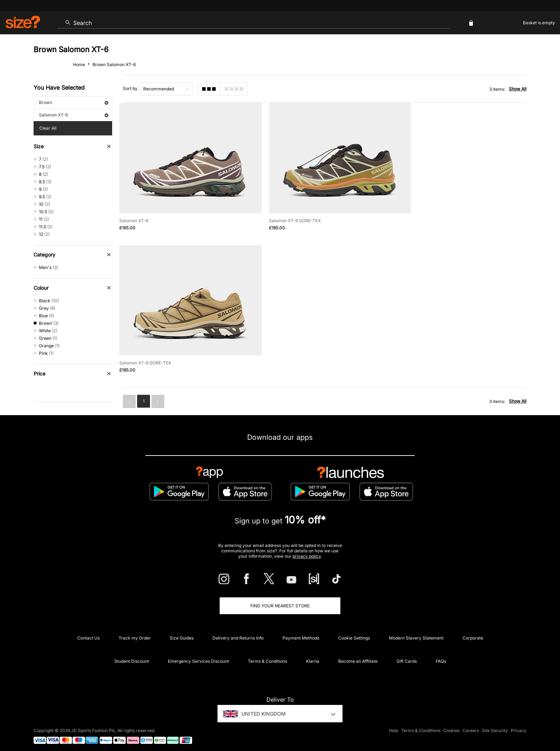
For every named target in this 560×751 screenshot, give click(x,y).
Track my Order (135, 632)
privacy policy (307, 550)
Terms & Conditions (267, 655)
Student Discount (132, 655)
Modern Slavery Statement (416, 632)
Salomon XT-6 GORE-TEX (287, 215)
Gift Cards (407, 655)
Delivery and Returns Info (238, 632)
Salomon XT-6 (74, 115)
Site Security (495, 725)
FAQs (441, 655)
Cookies (451, 725)
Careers (471, 725)
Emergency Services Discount (198, 655)
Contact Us (88, 632)
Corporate (473, 632)
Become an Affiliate (358, 655)
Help (394, 725)
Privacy (519, 725)
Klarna (313, 655)
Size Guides (182, 632)
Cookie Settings (354, 632)
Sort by (130, 88)
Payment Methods (301, 632)
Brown (74, 102)
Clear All (48, 128)
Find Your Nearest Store (280, 600)
